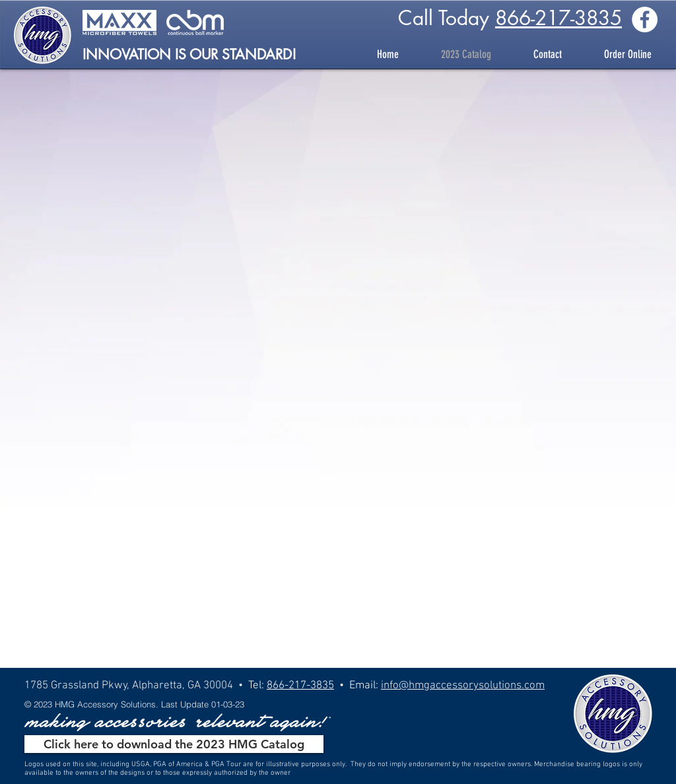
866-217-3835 (558, 18)
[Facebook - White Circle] (645, 19)
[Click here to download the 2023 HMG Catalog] (174, 744)
